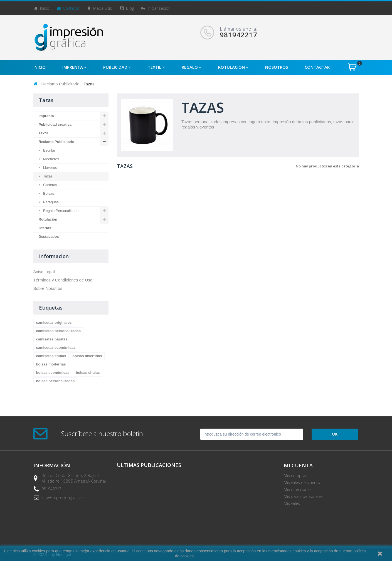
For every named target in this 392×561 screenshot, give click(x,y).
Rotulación (48, 219)
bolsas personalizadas (56, 381)
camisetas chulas (51, 356)
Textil (43, 133)
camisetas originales (54, 322)
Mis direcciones (298, 489)
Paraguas (50, 202)
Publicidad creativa (55, 124)
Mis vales (292, 503)
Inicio (45, 8)
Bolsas (48, 193)
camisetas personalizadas (58, 331)
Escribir (49, 150)
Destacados (49, 237)
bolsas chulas (88, 373)
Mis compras (295, 475)
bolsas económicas (53, 373)
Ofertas (45, 228)
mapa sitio (103, 8)
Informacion (54, 256)
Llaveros (50, 168)
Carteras (50, 185)
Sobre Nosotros (48, 288)
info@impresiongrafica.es (64, 497)
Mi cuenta (298, 465)
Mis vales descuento (302, 482)
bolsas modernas (51, 364)
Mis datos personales (303, 496)
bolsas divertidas (87, 356)
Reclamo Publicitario (61, 84)
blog (130, 8)
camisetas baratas (52, 339)
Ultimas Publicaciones (149, 465)
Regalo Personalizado (61, 211)
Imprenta (46, 116)
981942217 (51, 489)
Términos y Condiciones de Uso (63, 280)
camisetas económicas (56, 348)
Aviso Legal (44, 272)
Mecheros (51, 159)
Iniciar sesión (159, 8)
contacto (71, 8)
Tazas (48, 176)
